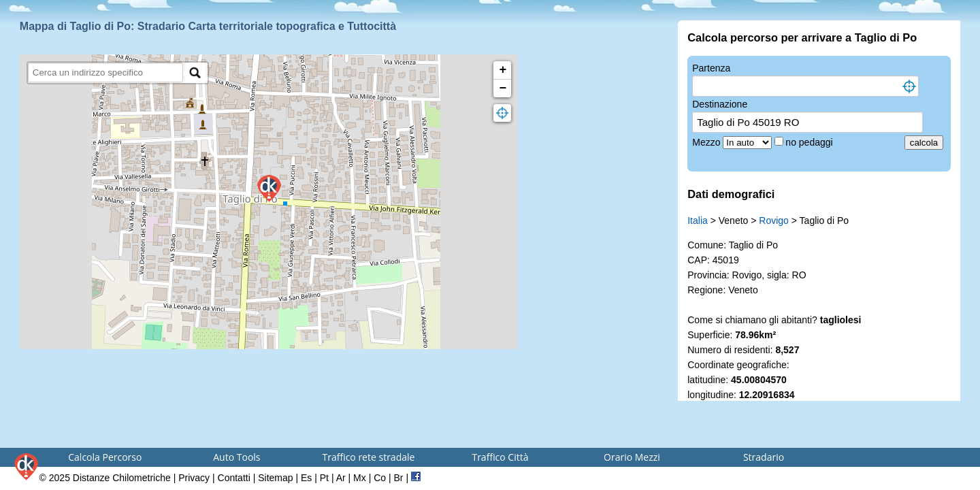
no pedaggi (810, 142)
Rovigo (774, 220)
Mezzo (707, 142)
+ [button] (503, 70)
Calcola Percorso (105, 457)
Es (306, 478)
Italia (698, 220)
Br (399, 478)
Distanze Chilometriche (122, 478)
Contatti (234, 478)
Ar (341, 478)
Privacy (194, 478)
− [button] (503, 88)
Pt (324, 478)
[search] (106, 72)
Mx (360, 478)
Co (380, 478)
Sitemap (275, 478)
